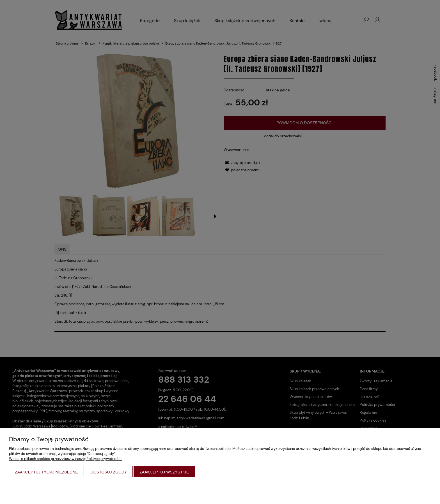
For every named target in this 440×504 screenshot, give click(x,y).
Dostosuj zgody (109, 472)
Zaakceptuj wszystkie (164, 472)
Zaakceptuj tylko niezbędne (46, 472)
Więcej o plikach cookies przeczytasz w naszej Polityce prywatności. (66, 459)
